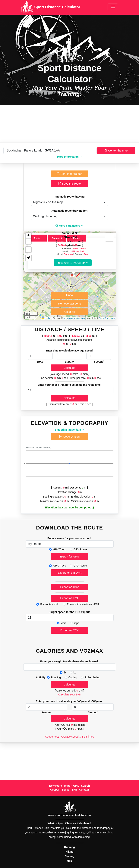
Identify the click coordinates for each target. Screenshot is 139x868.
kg (75, 673)
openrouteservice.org (74, 318)
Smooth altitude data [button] (69, 430)
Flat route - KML (50, 604)
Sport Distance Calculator (51, 7)
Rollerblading (93, 677)
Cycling (73, 677)
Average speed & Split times (77, 737)
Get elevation (70, 437)
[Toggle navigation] (113, 7)
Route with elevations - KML (83, 604)
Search (85, 786)
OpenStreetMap (107, 318)
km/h (64, 623)
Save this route (69, 184)
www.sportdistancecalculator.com (70, 815)
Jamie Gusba (79, 248)
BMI (74, 790)
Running (68, 254)
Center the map (116, 150)
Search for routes (69, 174)
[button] (72, 275)
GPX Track (59, 549)
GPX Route (80, 549)
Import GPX (71, 786)
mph (77, 623)
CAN (86, 254)
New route (55, 786)
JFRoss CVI (78, 251)
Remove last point (69, 303)
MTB (69, 861)
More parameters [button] (69, 226)
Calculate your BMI (69, 695)
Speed (66, 790)
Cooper (55, 790)
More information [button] (69, 157)
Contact (84, 790)
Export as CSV (69, 587)
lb (65, 673)
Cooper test (52, 737)
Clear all (69, 312)
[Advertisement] (69, 124)
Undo (70, 295)
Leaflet (46, 318)
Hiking (69, 852)
